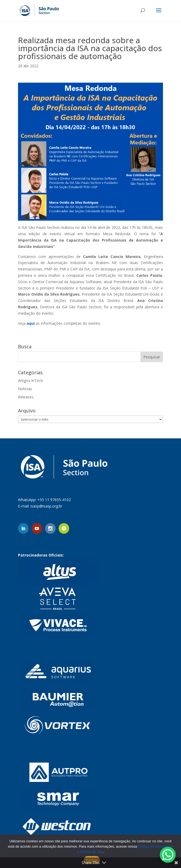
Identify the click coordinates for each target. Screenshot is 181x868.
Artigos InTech (30, 380)
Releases (26, 397)
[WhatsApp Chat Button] (168, 855)
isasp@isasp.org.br (46, 506)
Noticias (25, 389)
